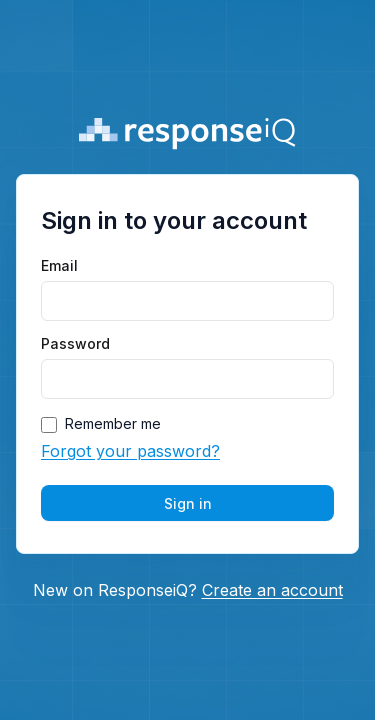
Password (75, 344)
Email (59, 266)
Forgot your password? (130, 451)
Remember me (113, 424)
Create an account (272, 590)
